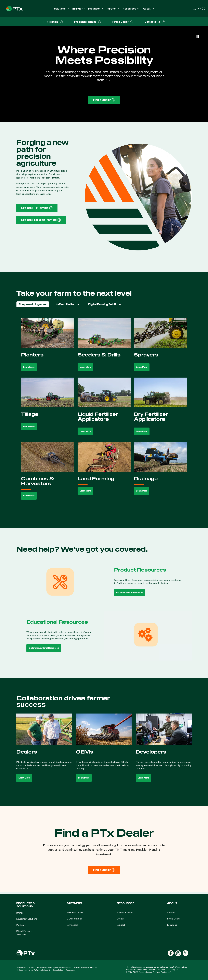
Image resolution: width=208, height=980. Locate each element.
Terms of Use (21, 968)
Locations (172, 925)
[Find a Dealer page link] (104, 100)
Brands (20, 913)
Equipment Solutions (27, 919)
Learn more (142, 491)
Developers (72, 925)
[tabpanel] (104, 412)
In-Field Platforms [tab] (67, 304)
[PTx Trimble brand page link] (37, 208)
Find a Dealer (174, 919)
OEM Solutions (74, 919)
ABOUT (172, 903)
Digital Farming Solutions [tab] (105, 304)
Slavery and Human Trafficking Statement (34, 970)
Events (120, 919)
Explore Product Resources (130, 592)
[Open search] (194, 8)
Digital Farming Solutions (24, 933)
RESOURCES (126, 903)
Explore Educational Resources (44, 648)
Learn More (29, 367)
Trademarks (70, 970)
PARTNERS (74, 903)
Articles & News (125, 912)
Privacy (32, 968)
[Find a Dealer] (104, 870)
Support (121, 925)
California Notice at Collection (86, 968)
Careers (171, 912)
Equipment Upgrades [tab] (33, 304)
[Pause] (198, 36)
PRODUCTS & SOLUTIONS (26, 905)
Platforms (21, 925)
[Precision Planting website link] (41, 220)
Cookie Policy (58, 970)
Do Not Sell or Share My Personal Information (54, 968)
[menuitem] (61, 9)
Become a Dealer (75, 912)
